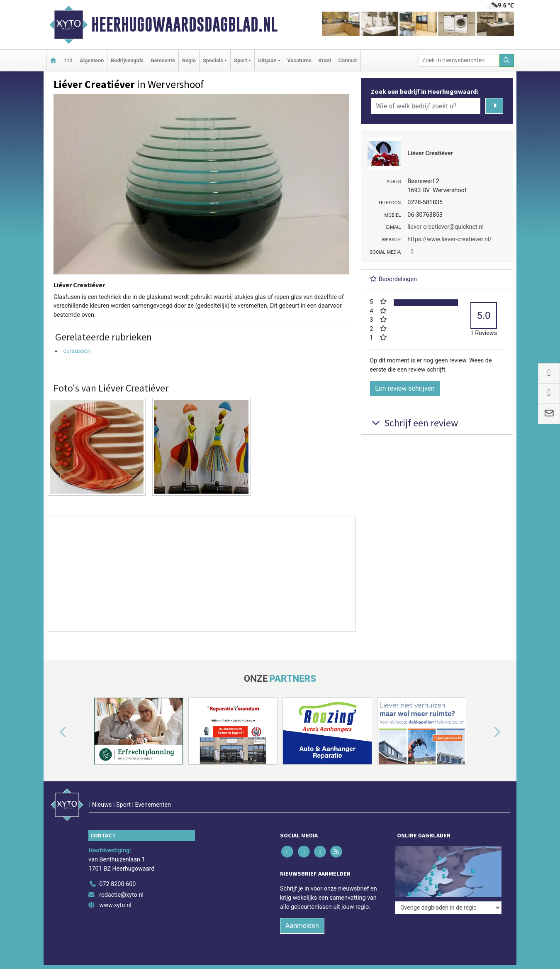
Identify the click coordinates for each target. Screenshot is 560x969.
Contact (348, 60)
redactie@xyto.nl (121, 895)
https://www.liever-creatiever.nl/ (449, 239)
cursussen (77, 351)
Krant (325, 60)
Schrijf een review (414, 423)
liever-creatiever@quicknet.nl (446, 227)
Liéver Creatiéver (430, 153)
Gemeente (163, 60)
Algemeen (92, 60)
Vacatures (299, 60)
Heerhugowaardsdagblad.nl (184, 24)
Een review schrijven (405, 388)
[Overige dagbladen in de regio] (448, 908)
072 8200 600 (117, 884)
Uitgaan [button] (267, 60)
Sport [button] (241, 60)
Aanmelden (302, 926)
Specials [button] (213, 60)
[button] (54, 733)
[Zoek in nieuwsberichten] (459, 60)
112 (68, 60)
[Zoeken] (507, 60)
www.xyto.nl (115, 905)
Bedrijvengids (127, 60)
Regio (189, 60)
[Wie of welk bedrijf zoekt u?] (426, 106)
